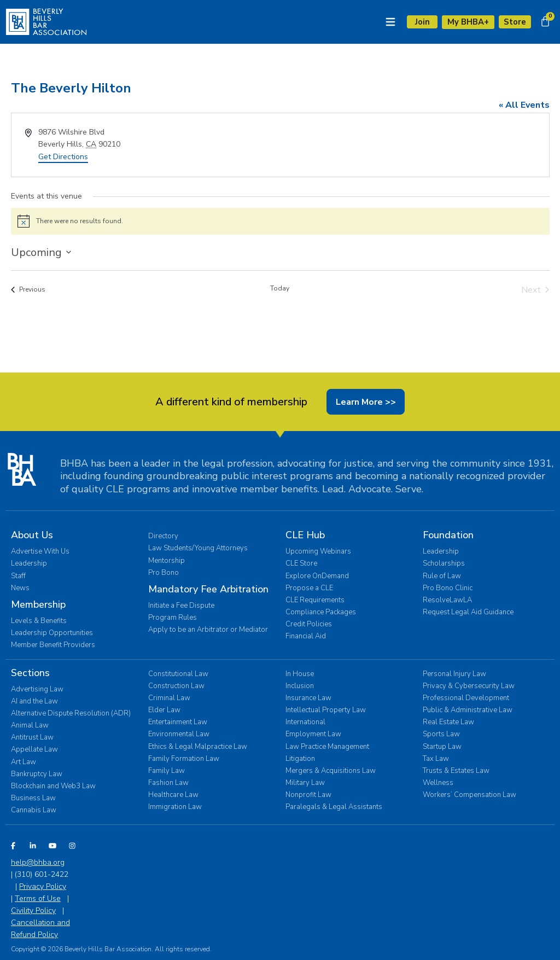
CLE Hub (305, 536)
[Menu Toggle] (389, 22)
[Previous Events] (28, 290)
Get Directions (63, 157)
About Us (32, 536)
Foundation (448, 536)
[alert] (280, 222)
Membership (38, 604)
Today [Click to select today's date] (280, 288)
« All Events (524, 105)
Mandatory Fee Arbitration (208, 589)
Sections (30, 673)
